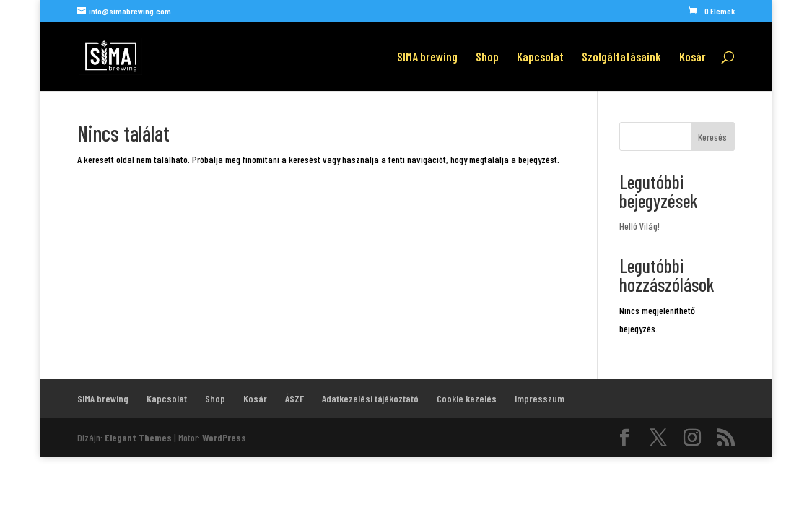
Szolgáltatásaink (621, 57)
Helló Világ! (639, 226)
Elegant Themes (138, 437)
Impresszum (540, 398)
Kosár (693, 57)
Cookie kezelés (467, 398)
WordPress (224, 437)
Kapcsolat (540, 57)
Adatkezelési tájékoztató (370, 398)
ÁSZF (294, 398)
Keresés (712, 137)
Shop (487, 57)
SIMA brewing (427, 57)
